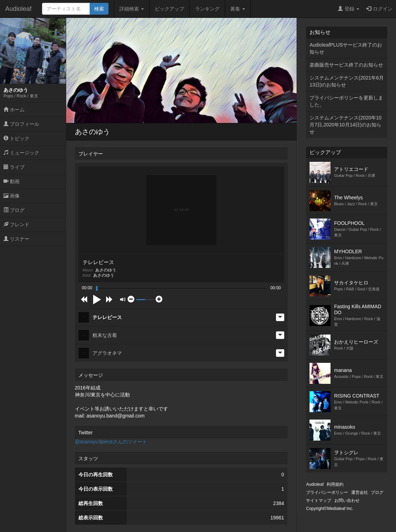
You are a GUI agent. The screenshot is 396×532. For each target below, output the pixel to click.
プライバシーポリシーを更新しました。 (346, 101)
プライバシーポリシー (327, 492)
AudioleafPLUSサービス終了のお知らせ (346, 48)
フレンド (16, 224)
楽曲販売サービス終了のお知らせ (346, 65)
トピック (16, 138)
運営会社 (360, 492)
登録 (349, 9)
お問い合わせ (347, 500)
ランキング (207, 9)
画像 (12, 196)
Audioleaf (18, 9)
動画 (12, 181)
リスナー (16, 239)
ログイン (379, 9)
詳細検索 (132, 9)
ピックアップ (169, 9)
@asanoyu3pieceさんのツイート (111, 442)
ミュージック (21, 153)
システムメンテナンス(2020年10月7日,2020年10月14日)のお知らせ (345, 125)
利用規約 (335, 484)
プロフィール (21, 124)
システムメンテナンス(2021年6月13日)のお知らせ (347, 81)
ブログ (14, 210)
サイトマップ (319, 500)
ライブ (14, 167)
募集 (238, 9)
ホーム (14, 110)
